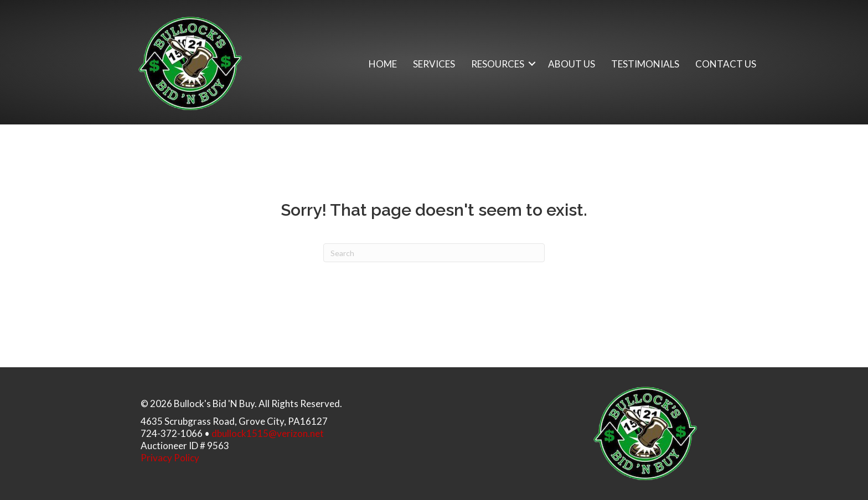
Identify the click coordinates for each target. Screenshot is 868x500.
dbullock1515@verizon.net (268, 433)
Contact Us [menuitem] (726, 64)
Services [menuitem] (434, 64)
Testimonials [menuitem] (645, 64)
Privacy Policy (170, 458)
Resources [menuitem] (498, 64)
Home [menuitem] (383, 64)
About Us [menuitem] (572, 64)
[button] (532, 64)
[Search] (434, 253)
